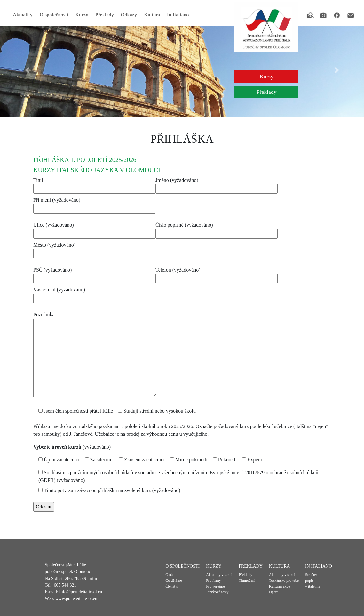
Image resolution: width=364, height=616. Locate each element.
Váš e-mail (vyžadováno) (94, 294)
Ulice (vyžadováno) (94, 229)
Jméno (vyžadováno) (217, 184)
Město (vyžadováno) (94, 249)
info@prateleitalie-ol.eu (81, 592)
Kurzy (82, 15)
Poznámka (95, 355)
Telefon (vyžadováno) (217, 274)
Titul (94, 184)
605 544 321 (65, 585)
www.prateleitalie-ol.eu (76, 599)
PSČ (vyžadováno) (94, 274)
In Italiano (178, 15)
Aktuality (23, 15)
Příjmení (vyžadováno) (94, 204)
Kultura (152, 15)
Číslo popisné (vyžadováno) (217, 229)
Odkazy (129, 15)
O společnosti (54, 15)
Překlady (105, 15)
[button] (27, 70)
